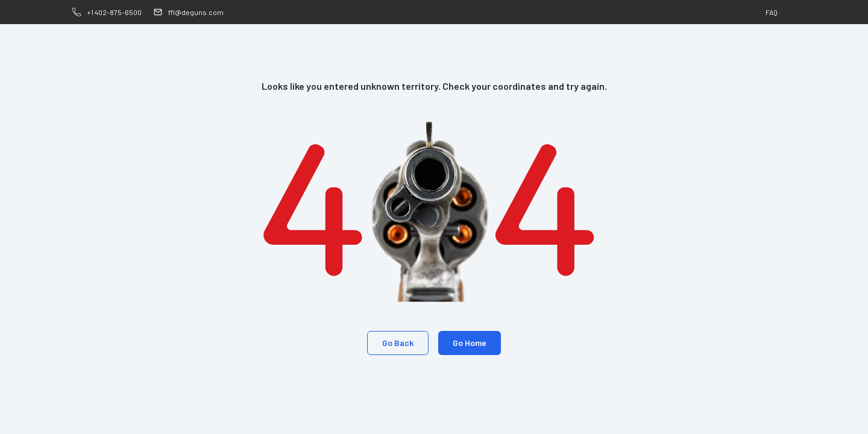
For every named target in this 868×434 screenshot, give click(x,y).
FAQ (772, 12)
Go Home (470, 343)
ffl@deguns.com (196, 12)
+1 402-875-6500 (114, 12)
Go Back (398, 343)
